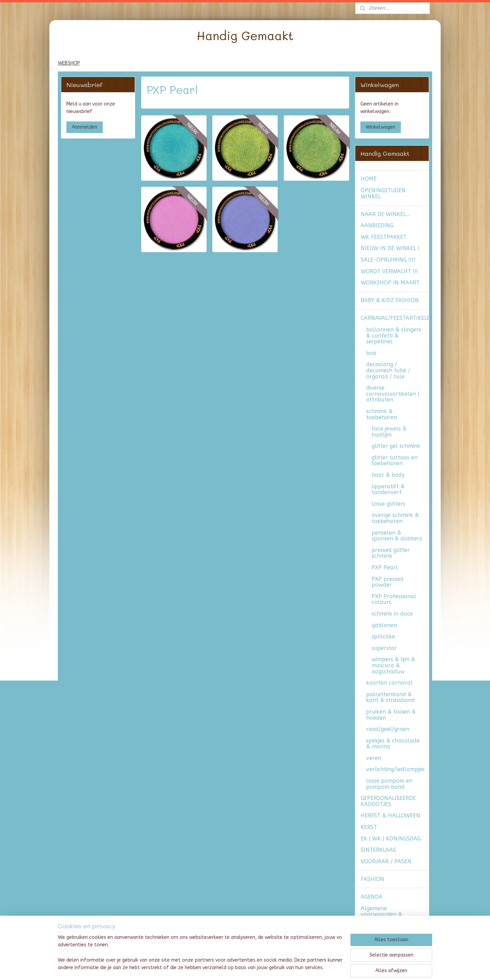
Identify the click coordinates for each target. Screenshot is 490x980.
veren (374, 758)
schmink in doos (392, 614)
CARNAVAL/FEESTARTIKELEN (395, 318)
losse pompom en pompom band (389, 784)
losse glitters (388, 504)
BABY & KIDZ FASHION (390, 300)
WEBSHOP (69, 63)
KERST (369, 827)
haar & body (388, 475)
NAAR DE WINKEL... (385, 214)
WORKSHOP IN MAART (390, 283)
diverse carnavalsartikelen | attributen (393, 394)
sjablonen (384, 625)
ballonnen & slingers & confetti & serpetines (394, 336)
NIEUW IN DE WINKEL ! (390, 248)
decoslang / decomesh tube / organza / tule (388, 370)
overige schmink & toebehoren (395, 518)
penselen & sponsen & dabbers (397, 536)
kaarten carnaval (389, 683)
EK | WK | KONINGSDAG (391, 839)
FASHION (372, 879)
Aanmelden (85, 127)
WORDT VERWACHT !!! (389, 271)
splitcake (383, 636)
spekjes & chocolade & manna (393, 744)
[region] (200, 953)
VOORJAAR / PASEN (386, 861)
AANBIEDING (377, 225)
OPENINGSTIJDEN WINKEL (383, 193)
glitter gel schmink (396, 446)
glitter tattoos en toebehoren (395, 461)
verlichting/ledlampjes (395, 769)
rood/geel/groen (388, 729)
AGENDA (372, 897)
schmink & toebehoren (382, 414)
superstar (384, 648)
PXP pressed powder (388, 582)
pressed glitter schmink (391, 553)
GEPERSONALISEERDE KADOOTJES (388, 801)
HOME (369, 179)
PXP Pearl (385, 567)
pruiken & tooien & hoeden (391, 715)
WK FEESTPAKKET (384, 237)
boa (371, 353)
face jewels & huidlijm (389, 432)
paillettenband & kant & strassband (390, 697)
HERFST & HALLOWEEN (390, 815)
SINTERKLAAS (378, 850)
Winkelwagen (381, 127)
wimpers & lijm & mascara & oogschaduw (393, 665)
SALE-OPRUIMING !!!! (388, 260)
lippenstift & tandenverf (388, 489)
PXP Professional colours (394, 599)
